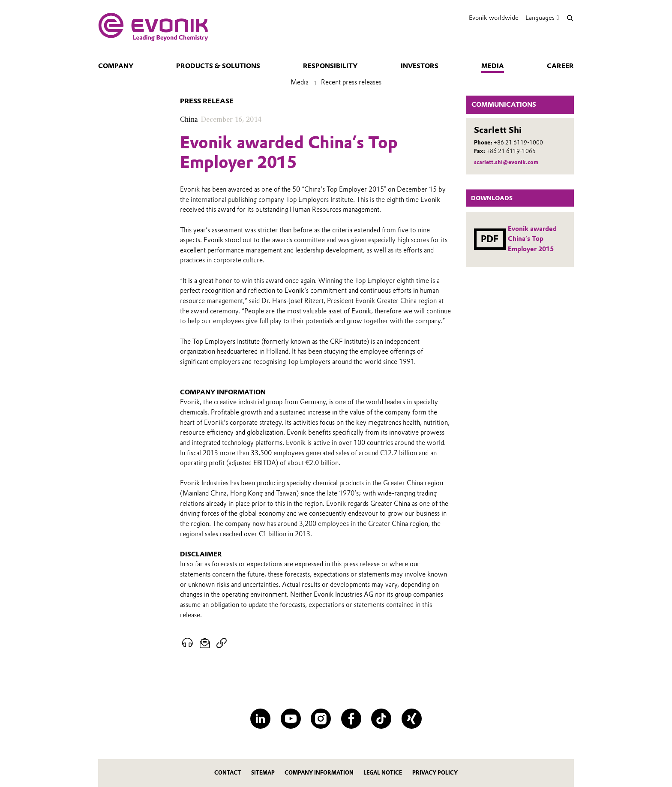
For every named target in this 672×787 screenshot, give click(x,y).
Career (560, 66)
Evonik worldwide (494, 18)
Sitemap (263, 773)
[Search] (570, 18)
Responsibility (330, 66)
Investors (420, 66)
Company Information (319, 773)
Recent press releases (351, 82)
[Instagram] (321, 719)
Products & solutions (218, 66)
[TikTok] (381, 719)
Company (116, 66)
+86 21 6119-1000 (518, 143)
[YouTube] (291, 719)
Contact (228, 773)
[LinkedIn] (260, 719)
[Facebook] (351, 719)
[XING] (412, 719)
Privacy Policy (435, 773)
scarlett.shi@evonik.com (506, 162)
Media (493, 66)
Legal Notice (383, 773)
